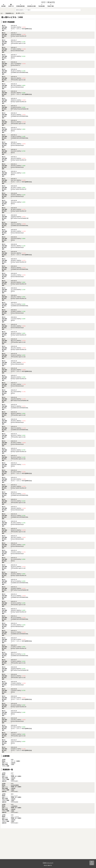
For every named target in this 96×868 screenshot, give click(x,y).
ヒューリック (14, 796)
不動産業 (13, 763)
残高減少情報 (51, 5)
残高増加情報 (42, 5)
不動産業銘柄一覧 (9, 13)
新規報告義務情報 (20, 5)
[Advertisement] (48, 846)
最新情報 (3, 5)
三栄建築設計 (14, 806)
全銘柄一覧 (11, 5)
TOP (1, 13)
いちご (12, 775)
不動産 (12, 764)
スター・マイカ (15, 816)
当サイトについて (48, 863)
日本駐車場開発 (15, 785)
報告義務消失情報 (31, 5)
